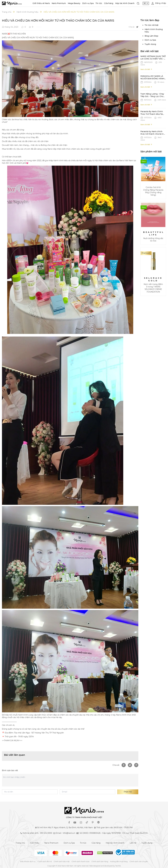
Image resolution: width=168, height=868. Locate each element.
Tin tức (99, 3)
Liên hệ (133, 843)
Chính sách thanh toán (81, 861)
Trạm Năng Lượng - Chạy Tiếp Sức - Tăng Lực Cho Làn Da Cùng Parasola (152, 95)
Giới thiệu (35, 843)
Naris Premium (59, 3)
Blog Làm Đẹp (151, 36)
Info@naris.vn (69, 833)
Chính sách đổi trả (45, 861)
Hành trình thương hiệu (27, 12)
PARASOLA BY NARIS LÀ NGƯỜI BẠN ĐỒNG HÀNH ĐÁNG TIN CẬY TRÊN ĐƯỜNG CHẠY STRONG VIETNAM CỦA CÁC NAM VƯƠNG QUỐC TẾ (152, 77)
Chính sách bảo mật (62, 861)
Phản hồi (128, 792)
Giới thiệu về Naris (41, 3)
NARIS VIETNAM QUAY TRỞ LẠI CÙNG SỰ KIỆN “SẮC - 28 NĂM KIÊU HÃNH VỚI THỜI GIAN (153, 58)
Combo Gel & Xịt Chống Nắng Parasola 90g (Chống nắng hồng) (153, 191)
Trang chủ (7, 12)
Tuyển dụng (150, 44)
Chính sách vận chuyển (139, 861)
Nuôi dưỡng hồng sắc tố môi (153, 240)
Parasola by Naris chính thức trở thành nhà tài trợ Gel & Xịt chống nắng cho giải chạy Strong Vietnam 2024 (153, 133)
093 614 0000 (46, 833)
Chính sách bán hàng (100, 861)
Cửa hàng (109, 3)
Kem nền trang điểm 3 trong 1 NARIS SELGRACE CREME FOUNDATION (153, 288)
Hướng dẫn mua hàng (119, 861)
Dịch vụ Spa (88, 3)
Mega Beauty (74, 3)
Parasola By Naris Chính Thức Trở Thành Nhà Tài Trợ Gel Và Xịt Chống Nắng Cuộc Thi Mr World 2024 (153, 113)
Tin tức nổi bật (152, 25)
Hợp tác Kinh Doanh (125, 3)
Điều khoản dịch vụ (28, 861)
